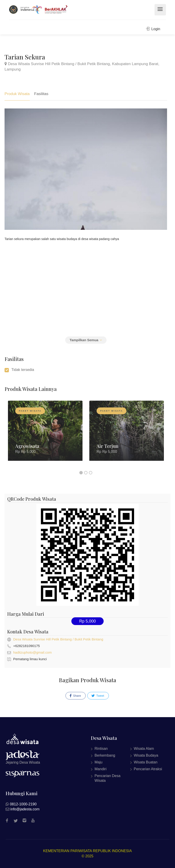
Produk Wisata (17, 94)
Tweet (98, 696)
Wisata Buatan (146, 762)
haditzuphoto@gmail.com (32, 652)
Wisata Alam (144, 749)
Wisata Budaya (146, 755)
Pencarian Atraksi (148, 769)
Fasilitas (41, 94)
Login (153, 29)
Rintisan (101, 749)
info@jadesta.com (25, 809)
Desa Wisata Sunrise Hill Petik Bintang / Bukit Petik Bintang (58, 639)
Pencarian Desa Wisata (107, 778)
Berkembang (105, 755)
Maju (99, 762)
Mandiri (100, 769)
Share (75, 696)
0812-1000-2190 (23, 804)
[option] (45, 434)
